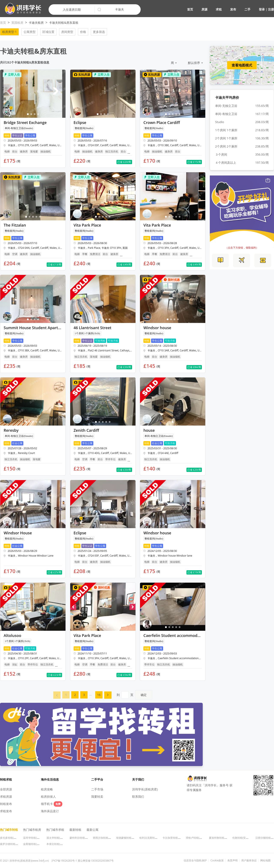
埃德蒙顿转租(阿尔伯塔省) (131, 838)
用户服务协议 (249, 861)
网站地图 (265, 861)
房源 (204, 9)
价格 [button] (83, 32)
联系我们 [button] (138, 797)
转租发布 (6, 804)
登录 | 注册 (266, 9)
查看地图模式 (242, 65)
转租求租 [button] (6, 779)
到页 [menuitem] (134, 695)
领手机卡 (52, 804)
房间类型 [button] (67, 32)
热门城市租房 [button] (32, 830)
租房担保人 (48, 797)
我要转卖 (97, 797)
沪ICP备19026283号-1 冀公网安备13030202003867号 (83, 861)
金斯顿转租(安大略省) (35, 844)
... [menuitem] (90, 694)
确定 (144, 695)
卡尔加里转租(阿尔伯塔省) (177, 838)
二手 (247, 9)
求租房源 (6, 797)
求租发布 (6, 811)
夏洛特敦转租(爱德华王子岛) (225, 838)
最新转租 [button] (75, 830)
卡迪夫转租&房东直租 (64, 23)
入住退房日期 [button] (72, 10)
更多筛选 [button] (99, 32)
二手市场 (97, 789)
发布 (233, 9)
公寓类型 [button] (30, 32)
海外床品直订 (50, 811)
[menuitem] (57, 695)
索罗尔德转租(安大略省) (14, 844)
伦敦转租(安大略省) (243, 838)
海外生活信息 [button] (50, 779)
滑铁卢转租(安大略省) (198, 838)
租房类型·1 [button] (9, 32)
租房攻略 (47, 789)
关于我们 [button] (138, 779)
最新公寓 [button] (92, 830)
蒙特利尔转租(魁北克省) (83, 838)
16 (99, 695)
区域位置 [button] (48, 32)
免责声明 (232, 861)
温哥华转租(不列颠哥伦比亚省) (41, 838)
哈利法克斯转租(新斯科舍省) (156, 838)
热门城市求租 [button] (55, 830)
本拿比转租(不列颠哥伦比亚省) (64, 844)
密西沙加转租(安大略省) (106, 838)
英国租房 (17, 23)
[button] (21, 9)
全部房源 (6, 789)
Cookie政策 (217, 861)
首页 (190, 9)
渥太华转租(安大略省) (59, 838)
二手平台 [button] (97, 779)
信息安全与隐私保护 (195, 861)
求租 (219, 9)
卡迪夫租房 (36, 23)
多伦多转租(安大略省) (12, 838)
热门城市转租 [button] (9, 830)
